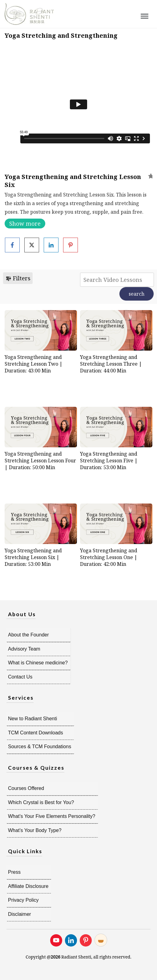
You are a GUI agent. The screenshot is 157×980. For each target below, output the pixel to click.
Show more (25, 224)
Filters (18, 278)
